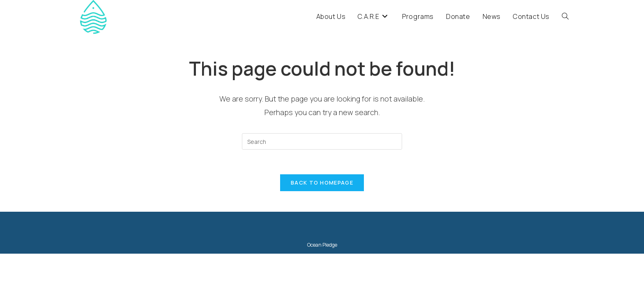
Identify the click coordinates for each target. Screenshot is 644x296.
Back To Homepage (322, 183)
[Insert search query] (322, 141)
